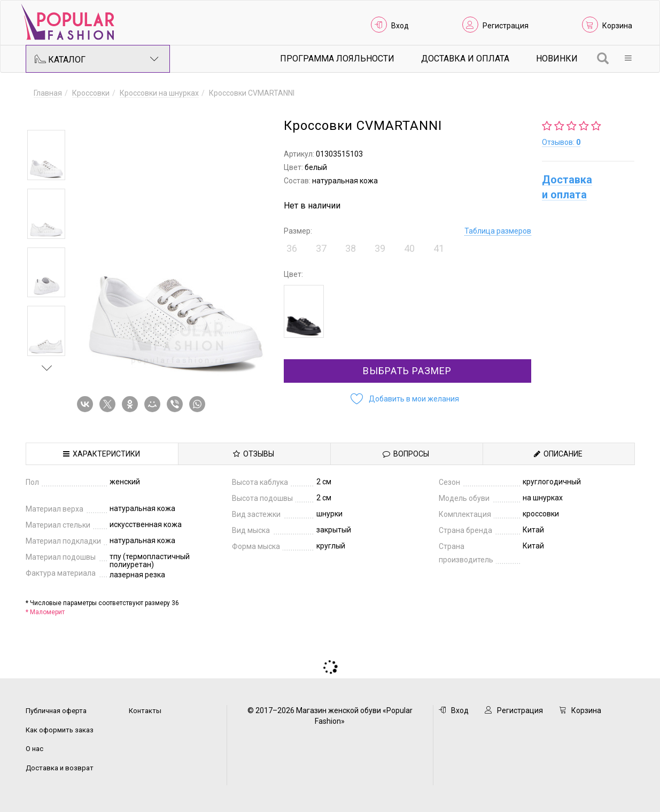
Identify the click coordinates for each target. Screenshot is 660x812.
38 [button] (351, 248)
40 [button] (409, 248)
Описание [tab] (558, 454)
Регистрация (506, 26)
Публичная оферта (56, 711)
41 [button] (439, 248)
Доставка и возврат (60, 768)
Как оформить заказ (60, 730)
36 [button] (292, 248)
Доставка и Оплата (465, 59)
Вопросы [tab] (406, 454)
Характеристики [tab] (102, 454)
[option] (46, 155)
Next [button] (47, 368)
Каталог (97, 59)
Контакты (145, 711)
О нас (34, 749)
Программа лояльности (337, 59)
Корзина (617, 26)
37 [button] (321, 248)
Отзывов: (561, 142)
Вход (400, 26)
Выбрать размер (407, 371)
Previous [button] (47, 114)
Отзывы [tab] (254, 454)
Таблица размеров (498, 231)
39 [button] (380, 248)
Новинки (557, 59)
